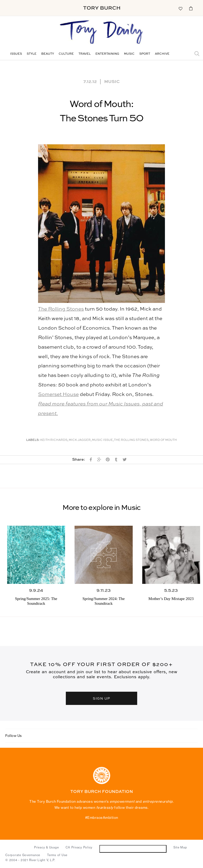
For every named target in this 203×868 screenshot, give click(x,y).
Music (129, 54)
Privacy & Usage (46, 847)
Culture (66, 54)
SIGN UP (101, 698)
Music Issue (102, 440)
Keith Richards (54, 440)
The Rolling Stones (61, 309)
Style (32, 54)
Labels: (33, 440)
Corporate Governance (23, 855)
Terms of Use (57, 855)
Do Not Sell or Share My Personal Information (133, 849)
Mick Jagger (80, 440)
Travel (85, 54)
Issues (16, 54)
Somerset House (58, 394)
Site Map (180, 847)
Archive (162, 54)
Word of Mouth (163, 440)
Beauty (48, 54)
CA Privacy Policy (79, 847)
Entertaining (107, 54)
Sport (145, 54)
